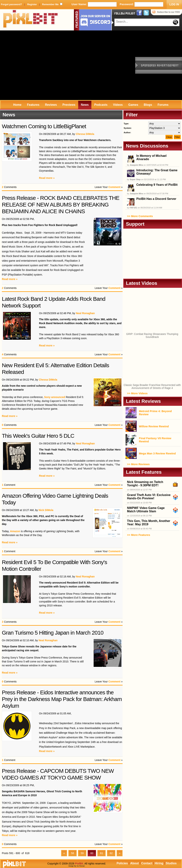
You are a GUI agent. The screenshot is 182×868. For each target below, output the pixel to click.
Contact (147, 863)
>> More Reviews (138, 464)
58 (73, 853)
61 (101, 853)
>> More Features (139, 535)
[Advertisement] (35, 65)
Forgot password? (11, 4)
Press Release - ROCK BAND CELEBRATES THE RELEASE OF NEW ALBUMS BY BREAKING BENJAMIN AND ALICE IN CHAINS (61, 205)
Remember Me (50, 4)
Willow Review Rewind (154, 426)
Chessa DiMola (85, 134)
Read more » (47, 178)
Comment (114, 187)
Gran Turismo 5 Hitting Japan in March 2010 (53, 633)
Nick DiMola (46, 510)
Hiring (159, 863)
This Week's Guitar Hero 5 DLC (38, 436)
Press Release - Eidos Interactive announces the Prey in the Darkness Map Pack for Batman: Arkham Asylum (62, 699)
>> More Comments (140, 216)
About (134, 863)
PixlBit (31, 20)
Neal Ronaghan (85, 313)
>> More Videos (137, 393)
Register (32, 4)
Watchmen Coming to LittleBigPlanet (44, 126)
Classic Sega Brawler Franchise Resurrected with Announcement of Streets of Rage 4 (152, 386)
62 (111, 853)
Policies (122, 863)
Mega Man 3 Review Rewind (157, 453)
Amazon (15, 531)
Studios (171, 863)
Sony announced (55, 397)
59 (82, 853)
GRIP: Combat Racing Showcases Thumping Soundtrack (152, 335)
